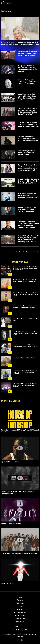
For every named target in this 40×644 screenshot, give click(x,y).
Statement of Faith (20, 619)
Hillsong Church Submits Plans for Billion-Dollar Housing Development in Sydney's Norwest (25, 385)
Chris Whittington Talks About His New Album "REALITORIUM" (26, 153)
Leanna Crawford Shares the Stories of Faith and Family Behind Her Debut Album (28, 181)
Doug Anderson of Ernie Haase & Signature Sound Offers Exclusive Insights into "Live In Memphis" (27, 97)
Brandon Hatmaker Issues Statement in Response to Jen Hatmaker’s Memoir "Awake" (26, 345)
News (20, 597)
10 (34, 252)
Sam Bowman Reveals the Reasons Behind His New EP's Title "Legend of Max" (27, 54)
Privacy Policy (20, 615)
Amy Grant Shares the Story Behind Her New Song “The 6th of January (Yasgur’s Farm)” (25, 281)
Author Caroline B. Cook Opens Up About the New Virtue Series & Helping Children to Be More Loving (20, 43)
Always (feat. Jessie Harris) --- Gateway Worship (19, 554)
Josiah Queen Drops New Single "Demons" (25, 358)
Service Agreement (20, 612)
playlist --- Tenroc (7, 583)
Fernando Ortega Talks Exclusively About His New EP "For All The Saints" (27, 82)
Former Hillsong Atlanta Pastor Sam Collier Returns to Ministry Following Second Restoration (25, 372)
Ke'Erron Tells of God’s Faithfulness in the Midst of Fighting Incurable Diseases (28, 139)
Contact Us (20, 622)
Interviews (20, 603)
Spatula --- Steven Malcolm (11, 524)
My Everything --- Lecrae (10, 462)
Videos (20, 606)
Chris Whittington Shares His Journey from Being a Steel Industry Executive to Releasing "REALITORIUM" (28, 239)
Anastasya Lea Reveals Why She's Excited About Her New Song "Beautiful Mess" (28, 195)
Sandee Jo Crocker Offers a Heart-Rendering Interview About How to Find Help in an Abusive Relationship (28, 168)
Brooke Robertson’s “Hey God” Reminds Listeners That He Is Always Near (27, 209)
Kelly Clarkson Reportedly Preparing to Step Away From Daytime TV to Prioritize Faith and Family (26, 294)
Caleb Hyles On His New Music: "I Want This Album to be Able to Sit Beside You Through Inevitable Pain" (28, 225)
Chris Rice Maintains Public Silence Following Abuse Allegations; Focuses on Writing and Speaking (26, 333)
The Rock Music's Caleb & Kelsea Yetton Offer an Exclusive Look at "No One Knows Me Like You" (27, 111)
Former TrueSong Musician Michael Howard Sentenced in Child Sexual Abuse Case (25, 307)
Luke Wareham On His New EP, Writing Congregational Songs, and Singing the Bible (28, 124)
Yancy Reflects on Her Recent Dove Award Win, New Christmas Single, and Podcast (28, 69)
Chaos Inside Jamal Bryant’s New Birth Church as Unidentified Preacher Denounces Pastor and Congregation (26, 268)
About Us (20, 609)
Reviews (20, 600)
